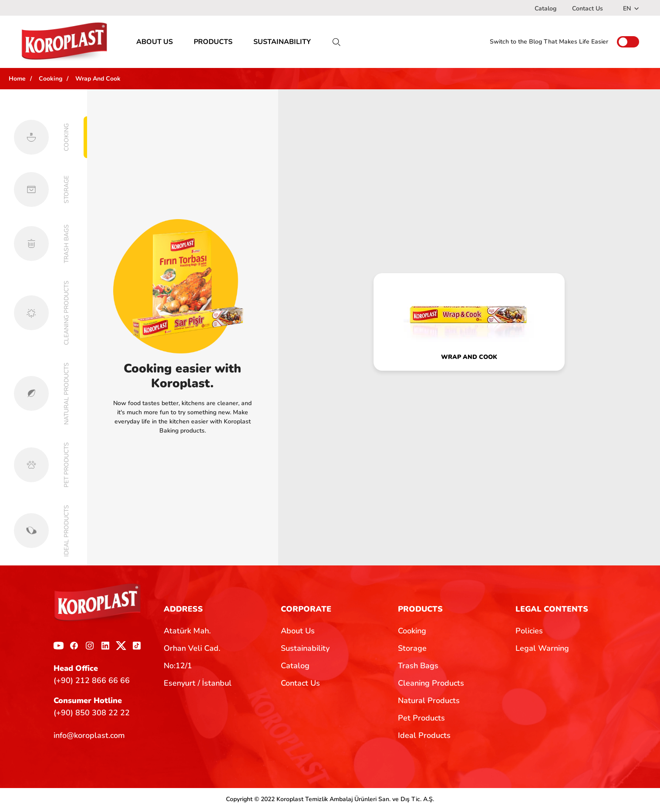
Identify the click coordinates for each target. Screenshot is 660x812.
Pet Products (421, 720)
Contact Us (588, 8)
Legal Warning (542, 650)
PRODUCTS (213, 44)
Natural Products (429, 703)
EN (631, 8)
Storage (412, 650)
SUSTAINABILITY (282, 44)
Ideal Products (424, 738)
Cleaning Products (431, 685)
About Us (298, 633)
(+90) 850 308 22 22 (92, 714)
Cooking (412, 633)
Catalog (546, 8)
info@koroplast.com (89, 738)
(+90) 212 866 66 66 (92, 682)
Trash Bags (418, 668)
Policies (529, 633)
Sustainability (305, 650)
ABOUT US (155, 44)
